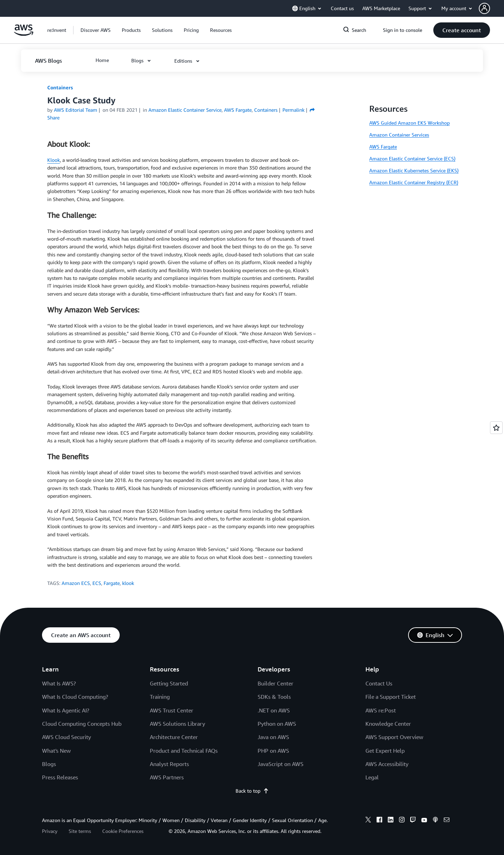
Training (160, 697)
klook (128, 583)
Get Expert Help (385, 751)
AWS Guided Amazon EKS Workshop (409, 123)
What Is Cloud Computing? (75, 697)
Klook (54, 160)
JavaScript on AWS (281, 764)
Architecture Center (174, 737)
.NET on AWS (274, 710)
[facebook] (379, 821)
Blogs (49, 764)
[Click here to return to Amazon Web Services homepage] (24, 34)
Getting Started (169, 683)
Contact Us (379, 683)
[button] (491, 8)
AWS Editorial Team (76, 110)
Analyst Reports (169, 764)
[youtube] (424, 821)
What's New (56, 751)
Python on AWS (277, 724)
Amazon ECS (76, 583)
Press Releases (60, 777)
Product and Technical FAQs (184, 751)
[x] (368, 821)
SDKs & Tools (274, 697)
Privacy (50, 831)
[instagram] (402, 821)
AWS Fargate (383, 147)
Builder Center (275, 683)
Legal (372, 777)
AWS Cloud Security (66, 737)
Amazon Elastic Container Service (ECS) (412, 158)
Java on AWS (273, 737)
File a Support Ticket (391, 697)
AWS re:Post (381, 710)
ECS (97, 583)
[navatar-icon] (484, 8)
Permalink (293, 110)
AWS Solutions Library (177, 724)
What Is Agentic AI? (66, 710)
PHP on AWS (273, 751)
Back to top (252, 791)
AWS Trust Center (171, 710)
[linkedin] (391, 821)
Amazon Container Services (399, 135)
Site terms (80, 831)
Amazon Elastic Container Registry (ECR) (414, 182)
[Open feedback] (496, 428)
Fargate (112, 583)
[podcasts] (435, 821)
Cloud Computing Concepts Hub (82, 724)
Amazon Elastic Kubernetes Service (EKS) (414, 170)
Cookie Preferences (123, 831)
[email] (447, 821)
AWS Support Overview (394, 737)
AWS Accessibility (387, 764)
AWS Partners (167, 777)
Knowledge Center (388, 724)
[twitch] (413, 821)
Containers (60, 87)
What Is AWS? (59, 683)
